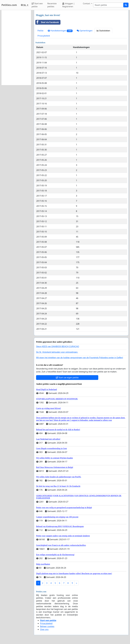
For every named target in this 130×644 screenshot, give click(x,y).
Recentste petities (52, 5)
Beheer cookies (47, 626)
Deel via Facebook (47, 22)
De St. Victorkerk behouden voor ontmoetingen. (57, 352)
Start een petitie (37, 5)
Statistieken (103, 31)
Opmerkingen (85, 31)
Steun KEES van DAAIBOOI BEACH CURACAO (58, 346)
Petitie (40, 31)
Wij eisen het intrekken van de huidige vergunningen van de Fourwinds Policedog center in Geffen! (80, 358)
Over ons (44, 629)
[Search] (108, 5)
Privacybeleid (44, 36)
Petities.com (9, 5)
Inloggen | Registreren (68, 5)
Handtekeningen (60, 31)
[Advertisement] (16, 48)
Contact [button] (87, 3)
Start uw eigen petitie (67, 378)
